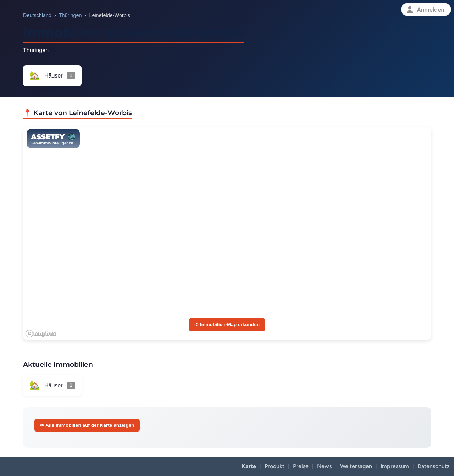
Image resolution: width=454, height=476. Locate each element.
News (324, 466)
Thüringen (70, 15)
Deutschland (37, 15)
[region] (227, 234)
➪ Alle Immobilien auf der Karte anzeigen (87, 425)
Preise (301, 466)
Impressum (395, 466)
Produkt (275, 466)
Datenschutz (434, 466)
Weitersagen (356, 466)
